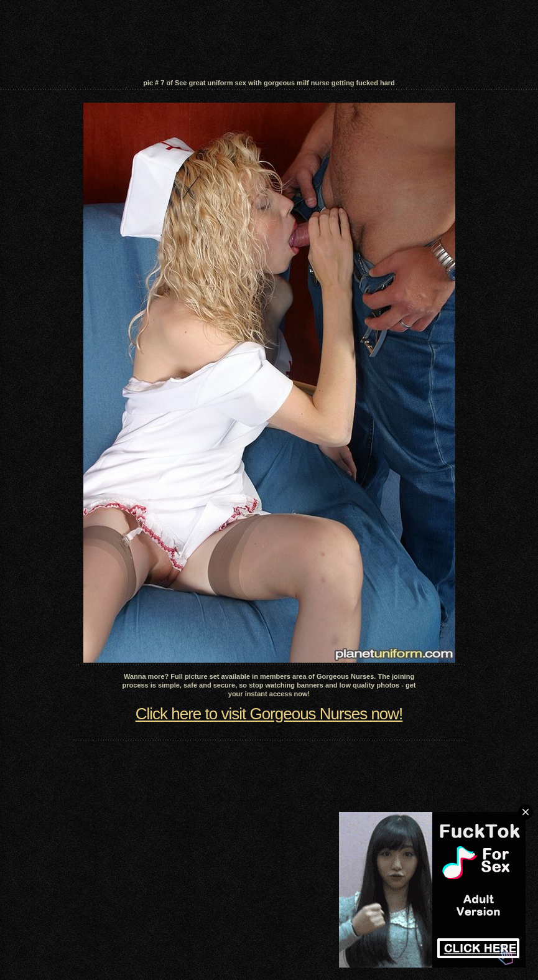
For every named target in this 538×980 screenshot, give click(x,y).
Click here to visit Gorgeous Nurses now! (269, 714)
